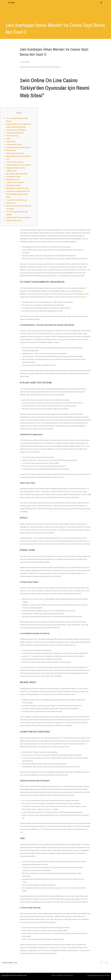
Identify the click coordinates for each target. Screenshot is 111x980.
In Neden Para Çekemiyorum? (15, 133)
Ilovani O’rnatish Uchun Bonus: (15, 153)
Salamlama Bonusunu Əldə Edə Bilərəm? (19, 156)
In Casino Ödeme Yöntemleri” (15, 182)
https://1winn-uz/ (82, 297)
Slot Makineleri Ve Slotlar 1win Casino (17, 188)
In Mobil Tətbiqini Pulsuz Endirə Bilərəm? (18, 165)
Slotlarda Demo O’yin (13, 180)
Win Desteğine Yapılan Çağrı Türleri (17, 174)
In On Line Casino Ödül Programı (16, 130)
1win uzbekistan (26, 62)
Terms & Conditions (57, 975)
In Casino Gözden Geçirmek (15, 162)
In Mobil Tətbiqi (11, 142)
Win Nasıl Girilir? (11, 150)
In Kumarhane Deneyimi (13, 177)
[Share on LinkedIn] (107, 963)
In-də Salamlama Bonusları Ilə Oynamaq (18, 147)
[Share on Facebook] (101, 963)
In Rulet (8, 139)
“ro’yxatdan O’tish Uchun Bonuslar (16, 200)
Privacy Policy (69, 975)
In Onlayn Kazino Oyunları (14, 144)
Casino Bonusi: (11, 203)
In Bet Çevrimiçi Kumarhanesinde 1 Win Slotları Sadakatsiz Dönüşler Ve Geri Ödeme (18, 194)
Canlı (8, 159)
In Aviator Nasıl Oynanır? (13, 185)
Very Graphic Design (104, 975)
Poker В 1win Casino (12, 136)
